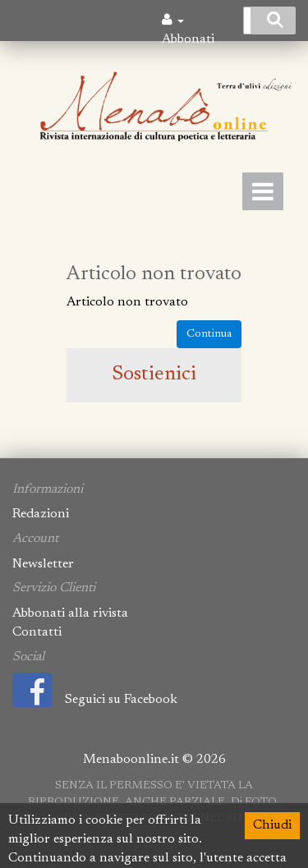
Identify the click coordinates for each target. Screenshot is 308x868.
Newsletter (43, 564)
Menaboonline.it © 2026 (154, 760)
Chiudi (272, 825)
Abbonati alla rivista (70, 613)
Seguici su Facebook (95, 700)
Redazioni (41, 514)
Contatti (37, 632)
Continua (209, 334)
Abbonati (188, 39)
